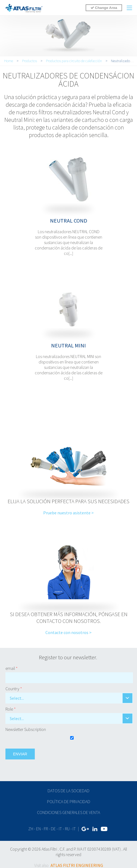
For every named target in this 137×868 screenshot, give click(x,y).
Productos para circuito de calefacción (74, 61)
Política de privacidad (69, 802)
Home (9, 61)
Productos (29, 61)
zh (31, 829)
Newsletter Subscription (26, 729)
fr (46, 829)
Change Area (104, 8)
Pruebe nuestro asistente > (68, 513)
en (38, 829)
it (60, 829)
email (12, 668)
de (53, 829)
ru (67, 829)
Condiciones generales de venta (68, 812)
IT (74, 829)
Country (14, 689)
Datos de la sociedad (68, 791)
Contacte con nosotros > (68, 632)
